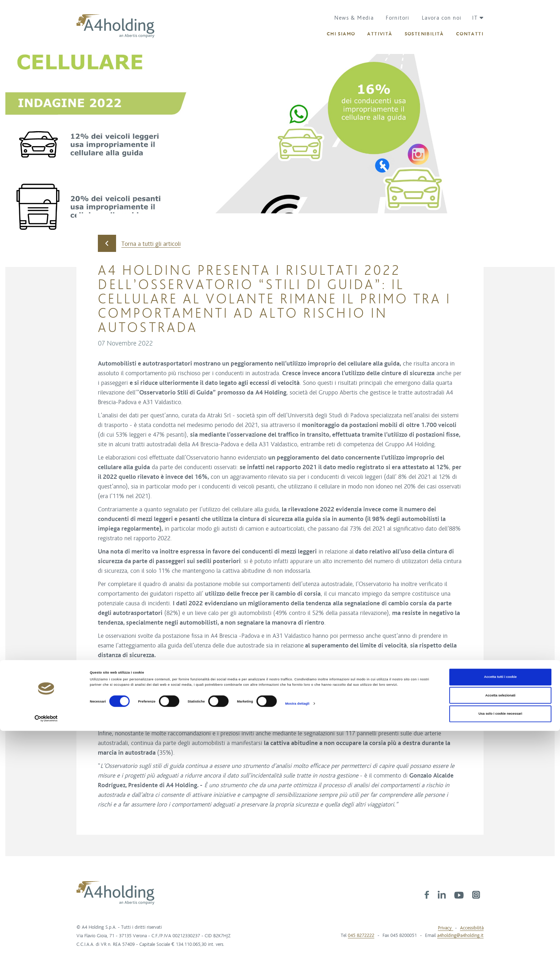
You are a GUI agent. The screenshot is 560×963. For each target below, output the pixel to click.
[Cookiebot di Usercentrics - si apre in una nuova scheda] (46, 951)
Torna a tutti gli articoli (139, 244)
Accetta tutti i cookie (500, 909)
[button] (475, 18)
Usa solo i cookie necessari (500, 946)
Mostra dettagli (297, 936)
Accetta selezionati (500, 928)
